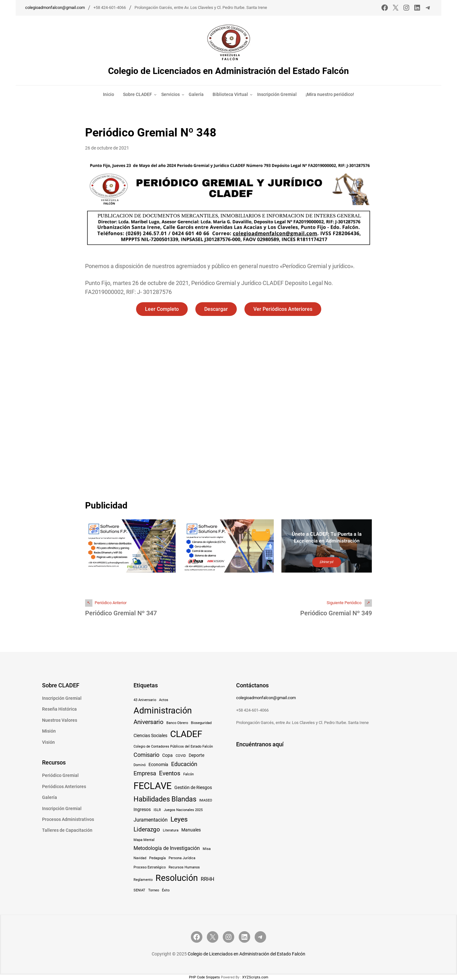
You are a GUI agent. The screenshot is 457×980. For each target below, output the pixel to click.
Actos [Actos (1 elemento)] (164, 700)
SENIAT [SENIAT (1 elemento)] (139, 890)
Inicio (109, 94)
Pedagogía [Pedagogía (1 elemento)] (157, 858)
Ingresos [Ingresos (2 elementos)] (142, 809)
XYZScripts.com (255, 977)
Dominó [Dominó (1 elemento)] (140, 765)
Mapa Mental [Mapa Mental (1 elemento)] (144, 840)
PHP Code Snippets (204, 977)
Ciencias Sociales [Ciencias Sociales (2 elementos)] (150, 735)
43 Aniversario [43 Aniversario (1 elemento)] (145, 700)
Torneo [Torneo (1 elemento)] (154, 890)
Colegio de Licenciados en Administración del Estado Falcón (229, 71)
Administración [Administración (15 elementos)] (163, 710)
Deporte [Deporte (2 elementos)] (196, 755)
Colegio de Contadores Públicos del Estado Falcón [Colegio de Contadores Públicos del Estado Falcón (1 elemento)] (173, 746)
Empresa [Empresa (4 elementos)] (145, 773)
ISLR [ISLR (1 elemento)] (157, 810)
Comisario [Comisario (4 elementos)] (146, 755)
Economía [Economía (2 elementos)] (158, 764)
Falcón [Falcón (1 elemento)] (189, 774)
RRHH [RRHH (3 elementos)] (207, 879)
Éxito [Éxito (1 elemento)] (166, 890)
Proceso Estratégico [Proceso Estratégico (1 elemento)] (150, 867)
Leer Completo (162, 309)
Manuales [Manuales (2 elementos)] (191, 830)
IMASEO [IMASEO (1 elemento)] (206, 800)
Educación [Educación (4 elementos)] (184, 764)
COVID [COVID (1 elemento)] (181, 756)
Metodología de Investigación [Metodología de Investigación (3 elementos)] (167, 848)
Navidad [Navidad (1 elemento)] (140, 858)
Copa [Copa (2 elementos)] (167, 755)
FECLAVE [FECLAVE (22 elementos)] (152, 786)
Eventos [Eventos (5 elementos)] (170, 773)
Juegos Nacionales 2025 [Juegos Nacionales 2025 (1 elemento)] (183, 810)
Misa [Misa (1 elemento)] (207, 849)
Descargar (216, 309)
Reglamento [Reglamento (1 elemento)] (143, 880)
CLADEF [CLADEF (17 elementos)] (186, 734)
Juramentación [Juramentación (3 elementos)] (151, 820)
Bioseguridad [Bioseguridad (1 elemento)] (201, 723)
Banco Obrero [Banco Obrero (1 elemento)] (177, 723)
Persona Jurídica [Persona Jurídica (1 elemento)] (182, 858)
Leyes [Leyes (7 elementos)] (179, 819)
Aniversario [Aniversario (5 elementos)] (149, 722)
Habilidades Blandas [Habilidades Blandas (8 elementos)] (165, 799)
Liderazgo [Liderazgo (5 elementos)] (147, 829)
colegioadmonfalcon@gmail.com (55, 7)
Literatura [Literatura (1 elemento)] (171, 830)
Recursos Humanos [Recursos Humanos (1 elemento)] (184, 867)
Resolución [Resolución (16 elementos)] (177, 878)
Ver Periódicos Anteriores (283, 309)
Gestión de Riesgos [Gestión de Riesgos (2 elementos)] (193, 787)
